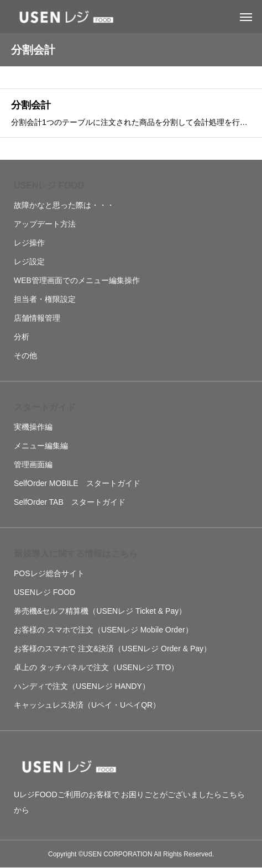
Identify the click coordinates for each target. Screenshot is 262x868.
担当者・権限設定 (45, 299)
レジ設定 (29, 262)
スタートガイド (45, 407)
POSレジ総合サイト (49, 573)
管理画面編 (33, 464)
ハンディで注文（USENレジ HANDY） (82, 686)
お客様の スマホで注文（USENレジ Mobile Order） (103, 630)
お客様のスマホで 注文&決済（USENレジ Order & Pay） (112, 649)
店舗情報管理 (37, 318)
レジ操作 (29, 243)
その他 (25, 355)
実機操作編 (33, 427)
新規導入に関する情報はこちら (76, 554)
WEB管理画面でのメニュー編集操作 (77, 280)
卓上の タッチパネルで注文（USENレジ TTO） (96, 667)
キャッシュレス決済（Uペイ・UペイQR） (87, 705)
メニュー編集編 (41, 446)
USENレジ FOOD (49, 185)
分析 (22, 337)
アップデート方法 (45, 224)
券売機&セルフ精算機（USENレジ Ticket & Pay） (100, 611)
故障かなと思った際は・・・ (64, 205)
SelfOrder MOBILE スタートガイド (77, 483)
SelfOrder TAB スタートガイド (70, 502)
